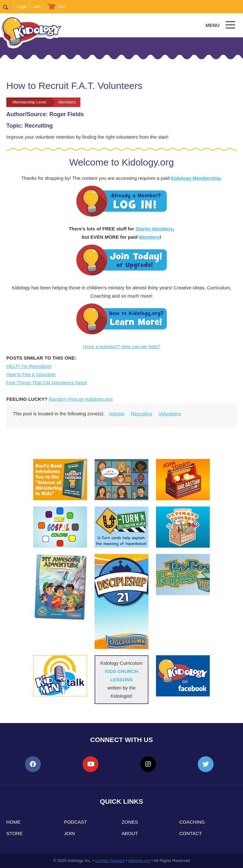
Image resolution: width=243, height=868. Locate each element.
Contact (191, 833)
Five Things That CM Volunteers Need (47, 383)
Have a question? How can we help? (121, 346)
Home (13, 822)
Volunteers (170, 414)
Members (149, 237)
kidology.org (139, 861)
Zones (130, 822)
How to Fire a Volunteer (31, 374)
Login (22, 6)
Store (14, 833)
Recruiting (142, 414)
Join (37, 6)
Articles (117, 414)
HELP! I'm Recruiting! (29, 366)
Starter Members (154, 229)
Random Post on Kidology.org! (81, 399)
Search (8, 7)
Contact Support (110, 861)
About (130, 833)
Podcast (75, 822)
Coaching (192, 822)
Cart (61, 6)
